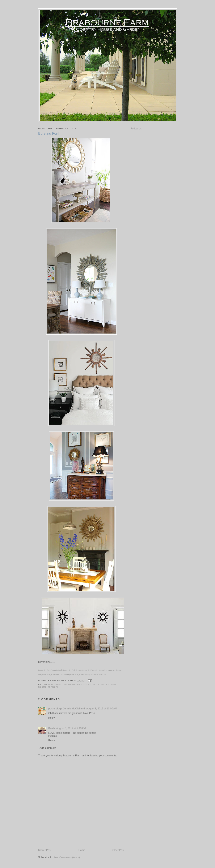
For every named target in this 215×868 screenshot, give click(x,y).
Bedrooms (55, 684)
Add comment (48, 748)
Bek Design (77, 670)
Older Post (118, 850)
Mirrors (53, 687)
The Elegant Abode (55, 670)
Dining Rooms (71, 684)
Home (82, 850)
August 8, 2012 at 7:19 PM (71, 728)
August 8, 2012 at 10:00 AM (102, 709)
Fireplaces (100, 684)
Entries (86, 684)
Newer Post (45, 850)
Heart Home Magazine (65, 674)
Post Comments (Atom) (67, 857)
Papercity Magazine (99, 670)
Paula (52, 728)
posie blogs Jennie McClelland (67, 709)
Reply (52, 718)
